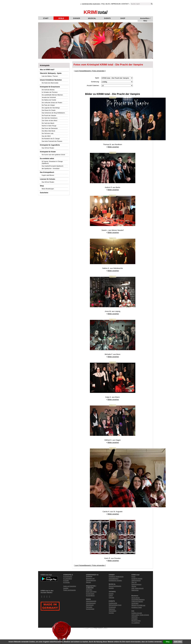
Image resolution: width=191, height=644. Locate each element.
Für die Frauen (90, 594)
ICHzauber (135, 619)
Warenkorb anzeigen (91, 4)
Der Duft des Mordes (48, 90)
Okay (168, 642)
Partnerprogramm (136, 584)
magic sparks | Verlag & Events (140, 615)
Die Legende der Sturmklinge (51, 108)
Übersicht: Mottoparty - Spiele (51, 73)
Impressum (116, 4)
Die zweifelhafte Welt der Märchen (52, 95)
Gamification (135, 604)
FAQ (103, 4)
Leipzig (111, 596)
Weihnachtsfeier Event (115, 605)
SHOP (123, 18)
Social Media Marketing (138, 600)
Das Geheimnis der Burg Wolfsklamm (53, 113)
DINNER (77, 18)
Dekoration (89, 590)
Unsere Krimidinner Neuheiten (51, 80)
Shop (42, 186)
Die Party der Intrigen (48, 105)
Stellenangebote (136, 581)
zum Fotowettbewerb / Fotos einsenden (90, 71)
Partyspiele (89, 607)
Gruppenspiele (90, 609)
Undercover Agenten (137, 601)
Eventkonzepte (113, 603)
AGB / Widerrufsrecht (137, 588)
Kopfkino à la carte (137, 613)
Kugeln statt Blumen (48, 175)
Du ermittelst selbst (47, 159)
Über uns (134, 582)
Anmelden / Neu (145, 18)
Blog (108, 4)
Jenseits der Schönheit (49, 97)
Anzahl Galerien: (93, 85)
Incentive (111, 613)
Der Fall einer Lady (48, 133)
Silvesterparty (90, 605)
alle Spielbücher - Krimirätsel (51, 169)
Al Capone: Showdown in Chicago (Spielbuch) (52, 162)
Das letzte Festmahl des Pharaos (52, 141)
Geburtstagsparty (91, 603)
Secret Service (136, 598)
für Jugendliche (68, 579)
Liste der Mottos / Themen (50, 76)
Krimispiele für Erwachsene (50, 87)
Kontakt (125, 4)
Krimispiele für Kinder (48, 152)
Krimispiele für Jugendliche (50, 145)
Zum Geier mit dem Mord (49, 121)
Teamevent (112, 609)
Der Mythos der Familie (49, 100)
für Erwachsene (68, 577)
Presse (133, 577)
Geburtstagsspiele (91, 601)
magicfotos (135, 617)
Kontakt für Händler (137, 579)
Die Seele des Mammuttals (50, 83)
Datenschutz (135, 590)
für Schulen (67, 582)
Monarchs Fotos (136, 621)
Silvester (88, 582)
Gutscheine (44, 193)
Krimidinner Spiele (137, 607)
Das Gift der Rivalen (48, 148)
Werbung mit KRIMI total (138, 605)
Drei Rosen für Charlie (49, 110)
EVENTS (107, 18)
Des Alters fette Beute (48, 131)
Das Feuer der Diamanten (50, 128)
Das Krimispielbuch (47, 172)
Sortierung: (95, 82)
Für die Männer (90, 596)
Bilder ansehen (113, 147)
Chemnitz (111, 598)
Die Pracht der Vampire (49, 115)
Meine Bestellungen (48, 189)
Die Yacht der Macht (48, 123)
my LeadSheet (136, 623)
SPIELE (61, 18)
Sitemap (134, 586)
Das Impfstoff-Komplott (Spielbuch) (53, 166)
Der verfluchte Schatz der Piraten (52, 103)
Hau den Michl (46, 136)
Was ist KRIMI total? (47, 70)
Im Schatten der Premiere (50, 92)
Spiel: (97, 78)
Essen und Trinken (91, 592)
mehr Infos (178, 642)
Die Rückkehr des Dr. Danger (51, 139)
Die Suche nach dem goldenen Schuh (53, 155)
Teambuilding (113, 611)
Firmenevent (112, 607)
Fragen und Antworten (70, 590)
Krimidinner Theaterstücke (116, 577)
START (46, 18)
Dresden (111, 594)
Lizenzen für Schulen (48, 179)
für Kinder (66, 581)
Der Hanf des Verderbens (50, 118)
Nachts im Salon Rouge (49, 126)
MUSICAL (92, 18)
